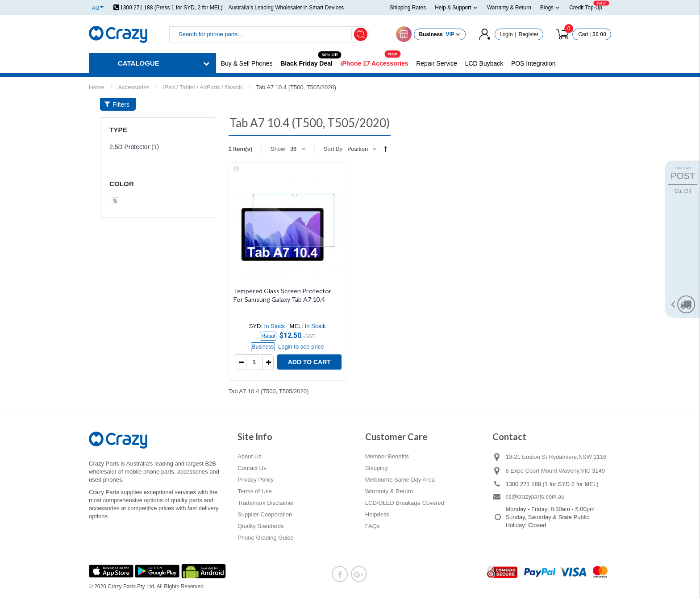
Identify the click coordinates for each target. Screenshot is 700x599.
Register (529, 34)
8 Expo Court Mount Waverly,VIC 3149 (555, 471)
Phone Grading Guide (266, 538)
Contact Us (252, 468)
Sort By (333, 149)
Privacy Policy (256, 480)
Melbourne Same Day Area (400, 480)
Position (358, 149)
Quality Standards (260, 526)
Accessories (134, 87)
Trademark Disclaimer (266, 503)
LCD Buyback (484, 63)
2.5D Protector (129, 147)
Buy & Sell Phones (247, 63)
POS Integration (533, 63)
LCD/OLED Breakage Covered (405, 503)
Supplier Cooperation (265, 514)
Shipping (377, 468)
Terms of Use (255, 491)
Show (278, 149)
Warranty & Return (389, 491)
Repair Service (437, 63)
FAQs (373, 526)
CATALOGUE (139, 63)
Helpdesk (377, 514)
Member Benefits (387, 456)
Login (506, 34)
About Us (249, 456)
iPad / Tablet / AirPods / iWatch (202, 87)
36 (293, 149)
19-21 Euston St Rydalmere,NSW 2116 (556, 457)
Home (97, 87)
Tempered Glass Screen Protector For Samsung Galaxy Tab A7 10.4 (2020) (283, 299)
